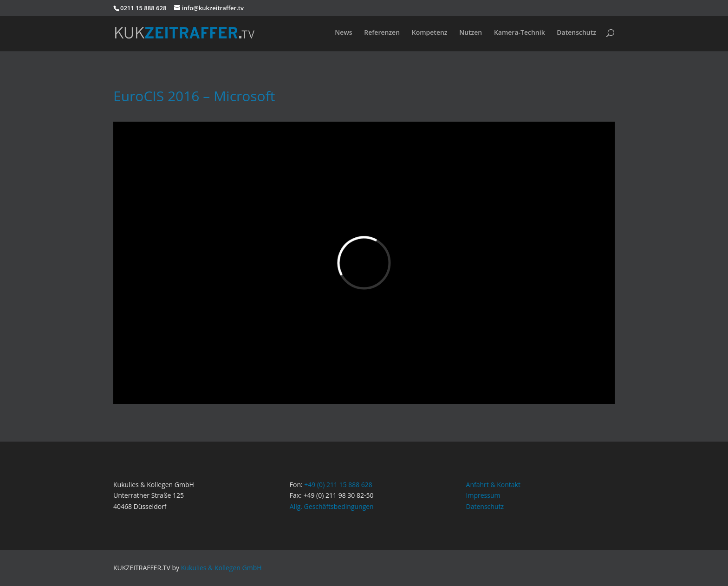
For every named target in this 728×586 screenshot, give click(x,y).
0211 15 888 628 (143, 8)
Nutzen (471, 33)
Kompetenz (430, 33)
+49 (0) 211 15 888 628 (338, 485)
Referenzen (382, 33)
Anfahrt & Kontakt (493, 485)
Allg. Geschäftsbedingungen (332, 506)
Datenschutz (576, 33)
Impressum (483, 495)
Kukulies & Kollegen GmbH (221, 568)
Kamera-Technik (520, 33)
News (343, 33)
